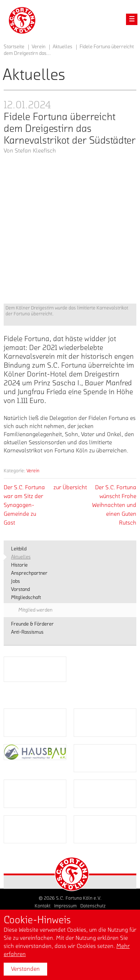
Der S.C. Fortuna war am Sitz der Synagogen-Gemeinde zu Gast (24, 505)
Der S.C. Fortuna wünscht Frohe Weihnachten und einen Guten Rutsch (114, 505)
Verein (33, 471)
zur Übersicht (70, 487)
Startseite (14, 47)
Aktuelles (62, 47)
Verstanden (25, 969)
